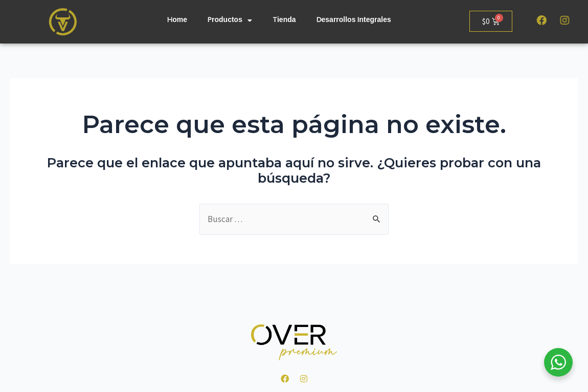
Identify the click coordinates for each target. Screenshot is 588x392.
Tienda (284, 20)
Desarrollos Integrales (354, 20)
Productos (230, 20)
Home (177, 20)
